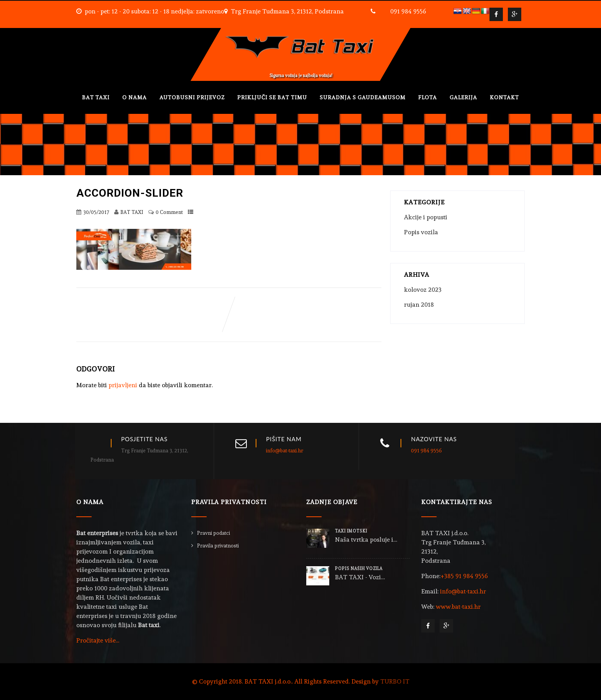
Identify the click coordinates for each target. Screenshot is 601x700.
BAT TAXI (96, 97)
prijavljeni (123, 385)
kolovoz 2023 (423, 290)
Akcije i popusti (426, 217)
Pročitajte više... (98, 640)
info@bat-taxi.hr (285, 451)
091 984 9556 (408, 11)
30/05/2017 (96, 212)
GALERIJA (463, 97)
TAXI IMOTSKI (351, 531)
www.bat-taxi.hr (458, 607)
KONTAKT (504, 97)
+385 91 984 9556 (464, 576)
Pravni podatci (213, 533)
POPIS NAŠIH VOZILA (359, 569)
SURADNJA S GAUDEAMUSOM (363, 97)
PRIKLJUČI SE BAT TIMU (272, 97)
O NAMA (135, 97)
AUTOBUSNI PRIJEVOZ (192, 97)
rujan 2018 (419, 305)
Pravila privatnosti (218, 546)
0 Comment (169, 212)
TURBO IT (395, 681)
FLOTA (428, 97)
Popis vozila (421, 232)
